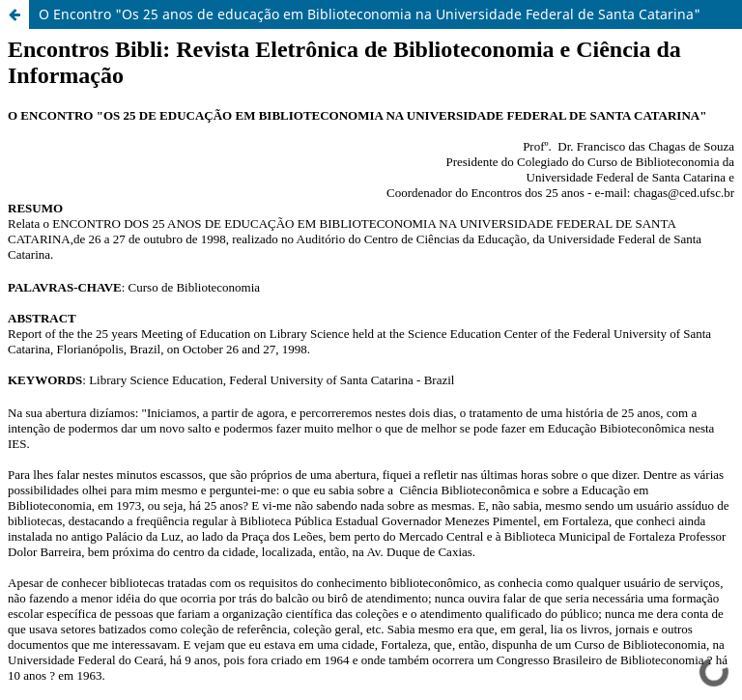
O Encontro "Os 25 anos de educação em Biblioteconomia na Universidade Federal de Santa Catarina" (370, 14)
